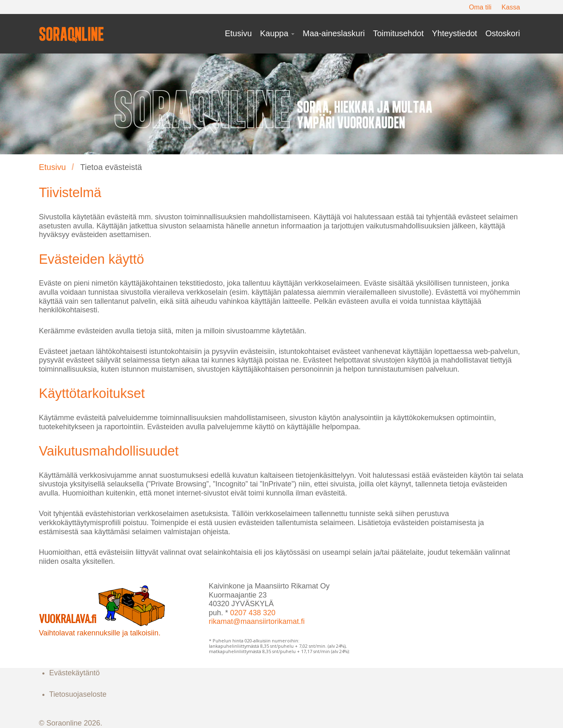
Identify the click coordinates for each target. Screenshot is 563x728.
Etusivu (52, 167)
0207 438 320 (253, 613)
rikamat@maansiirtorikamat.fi (257, 621)
